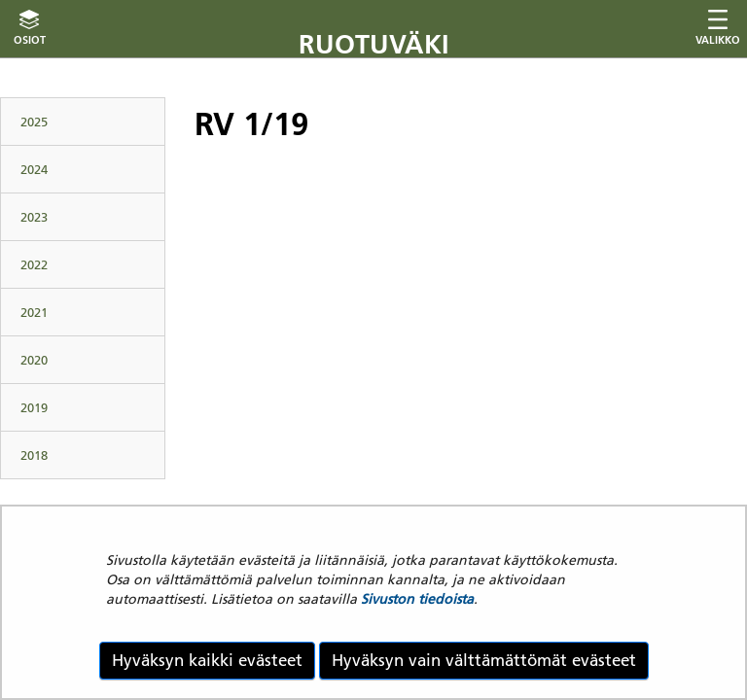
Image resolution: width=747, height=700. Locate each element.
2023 (34, 217)
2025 (34, 122)
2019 (34, 407)
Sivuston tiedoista (417, 599)
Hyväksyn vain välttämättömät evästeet (484, 660)
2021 (34, 312)
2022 (34, 264)
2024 (34, 169)
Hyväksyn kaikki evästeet (207, 660)
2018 (34, 455)
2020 (34, 360)
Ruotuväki (374, 44)
